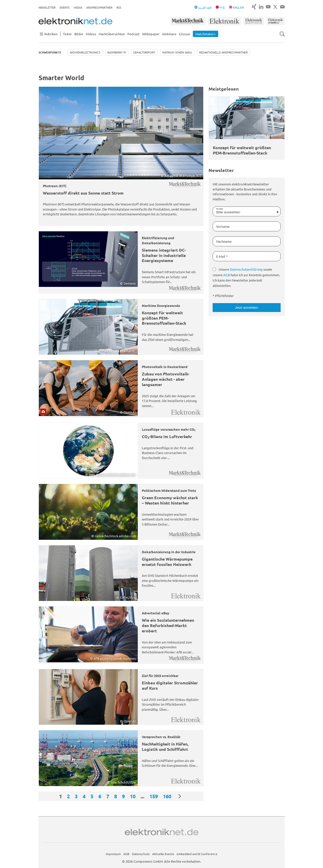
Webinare (169, 34)
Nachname (224, 241)
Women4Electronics (85, 52)
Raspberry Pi (117, 52)
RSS (119, 7)
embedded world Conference (197, 854)
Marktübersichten (112, 34)
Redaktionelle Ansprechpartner (223, 52)
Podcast (133, 34)
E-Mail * (222, 256)
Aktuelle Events (163, 854)
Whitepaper (151, 34)
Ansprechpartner (99, 7)
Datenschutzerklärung (246, 269)
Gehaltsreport (144, 52)
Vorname (223, 226)
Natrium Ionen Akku (177, 52)
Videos (91, 34)
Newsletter (47, 7)
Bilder (79, 34)
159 (154, 796)
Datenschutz (141, 854)
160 (167, 796)
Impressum (113, 854)
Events (65, 7)
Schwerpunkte (50, 52)
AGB (227, 275)
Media (78, 7)
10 (133, 796)
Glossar (185, 34)
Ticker (67, 34)
